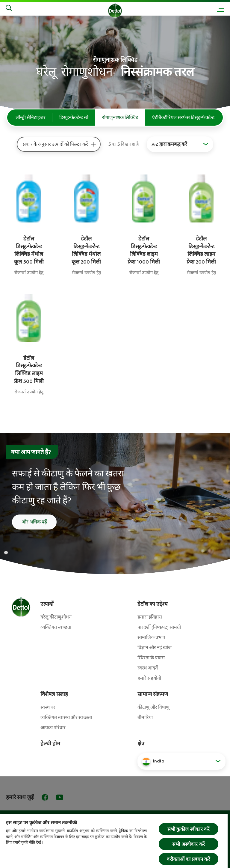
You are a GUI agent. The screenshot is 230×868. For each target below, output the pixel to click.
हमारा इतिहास (150, 617)
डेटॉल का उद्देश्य (152, 604)
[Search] (9, 9)
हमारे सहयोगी (149, 678)
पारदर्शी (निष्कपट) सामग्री (159, 627)
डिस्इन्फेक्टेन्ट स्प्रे (74, 118)
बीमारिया (145, 717)
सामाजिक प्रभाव (151, 637)
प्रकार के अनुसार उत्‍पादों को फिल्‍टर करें (56, 144)
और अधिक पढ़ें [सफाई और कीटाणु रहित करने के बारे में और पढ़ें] (34, 522)
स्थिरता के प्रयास (151, 658)
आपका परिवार (53, 728)
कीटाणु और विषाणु (153, 707)
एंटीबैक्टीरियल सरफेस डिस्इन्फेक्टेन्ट (183, 118)
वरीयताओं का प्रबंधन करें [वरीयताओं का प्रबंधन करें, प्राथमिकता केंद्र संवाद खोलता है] (188, 859)
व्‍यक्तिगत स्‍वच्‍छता (56, 627)
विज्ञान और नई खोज (155, 648)
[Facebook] (45, 797)
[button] (181, 761)
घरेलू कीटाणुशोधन (56, 617)
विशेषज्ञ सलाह (54, 694)
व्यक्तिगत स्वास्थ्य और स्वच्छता (66, 717)
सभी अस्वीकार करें (189, 844)
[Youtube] (60, 797)
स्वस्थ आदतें (148, 668)
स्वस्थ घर (48, 707)
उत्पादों (47, 604)
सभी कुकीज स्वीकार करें (189, 829)
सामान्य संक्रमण (153, 694)
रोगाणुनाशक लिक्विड (120, 118)
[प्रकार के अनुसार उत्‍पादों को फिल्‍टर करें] (93, 144)
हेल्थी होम (50, 744)
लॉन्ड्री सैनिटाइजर (31, 118)
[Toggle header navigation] (220, 9)
